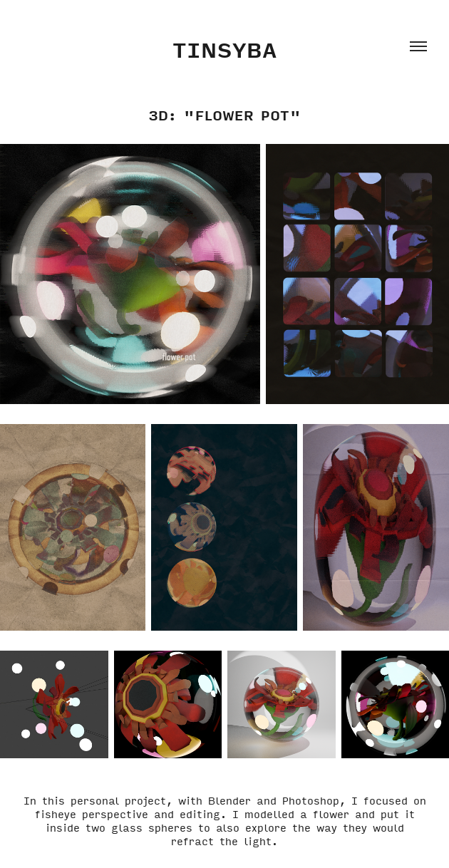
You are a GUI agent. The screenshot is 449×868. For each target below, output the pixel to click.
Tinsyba (224, 49)
